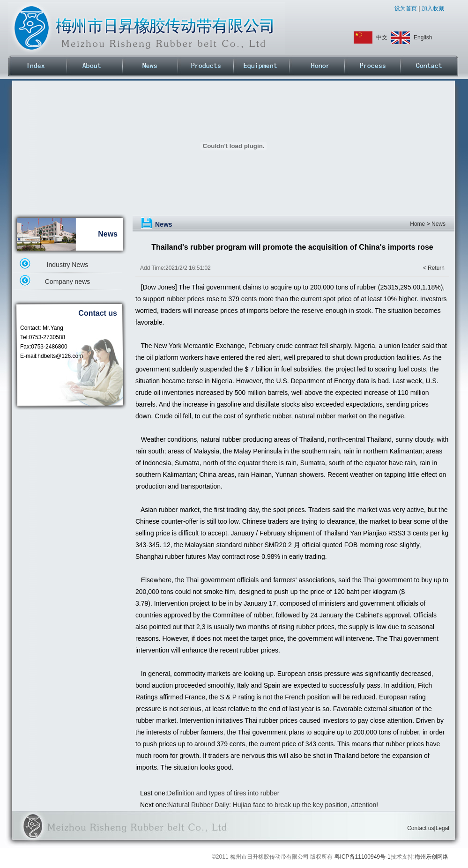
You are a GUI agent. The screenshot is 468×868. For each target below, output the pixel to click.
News (438, 224)
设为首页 (406, 8)
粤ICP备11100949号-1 (363, 857)
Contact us (420, 828)
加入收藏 (432, 8)
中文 (382, 37)
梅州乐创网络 (431, 857)
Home (417, 224)
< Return (434, 268)
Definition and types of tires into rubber (223, 793)
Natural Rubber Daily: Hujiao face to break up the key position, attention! (273, 805)
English (423, 37)
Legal (442, 828)
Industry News (68, 265)
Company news (68, 282)
